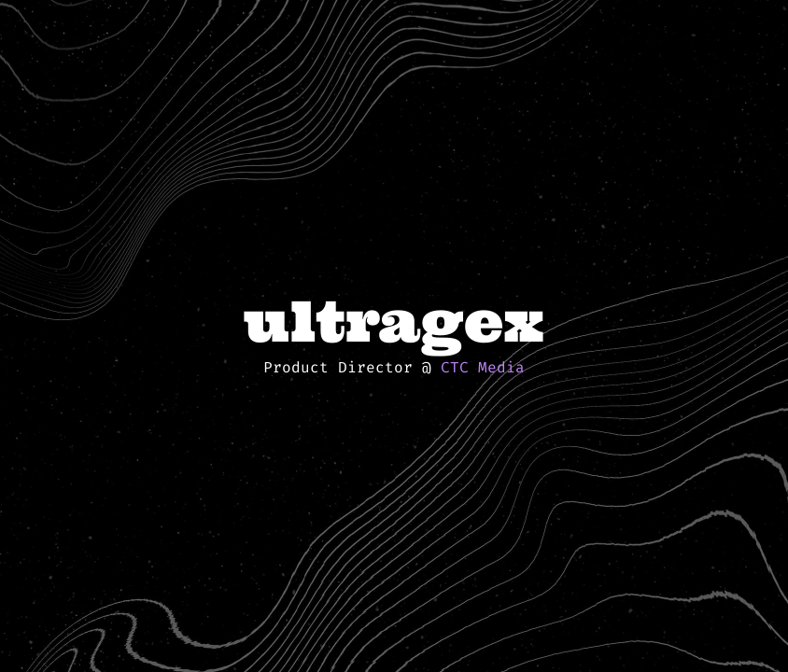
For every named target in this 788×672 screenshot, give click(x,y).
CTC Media (483, 367)
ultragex (394, 321)
